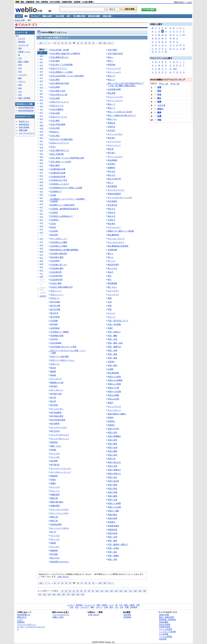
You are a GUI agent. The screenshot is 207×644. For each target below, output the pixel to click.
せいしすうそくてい (116, 190)
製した (111, 254)
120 (107, 591)
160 (126, 591)
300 (105, 43)
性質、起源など (114, 332)
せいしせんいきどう (116, 242)
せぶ (41, 255)
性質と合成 (112, 448)
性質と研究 (112, 440)
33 (66, 43)
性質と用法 (112, 489)
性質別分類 (112, 530)
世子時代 (112, 164)
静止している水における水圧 (120, 112)
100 (97, 591)
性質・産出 (112, 552)
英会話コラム (24, 121)
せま (41, 150)
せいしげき (55, 457)
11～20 (165, 84)
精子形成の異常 (57, 416)
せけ (41, 81)
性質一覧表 (112, 365)
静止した (112, 76)
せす (41, 94)
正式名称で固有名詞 (59, 254)
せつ (41, 109)
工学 (20, 58)
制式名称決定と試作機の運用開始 (64, 250)
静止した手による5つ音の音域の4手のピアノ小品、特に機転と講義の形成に (126, 84)
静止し (111, 57)
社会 (159, 94)
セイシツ (112, 313)
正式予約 (54, 339)
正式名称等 (55, 261)
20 (66, 591)
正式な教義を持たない (60, 57)
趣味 (20, 78)
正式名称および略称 (59, 246)
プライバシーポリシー (26, 624)
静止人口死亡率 (114, 179)
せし (41, 91)
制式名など (55, 132)
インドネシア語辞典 (167, 632)
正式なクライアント (59, 68)
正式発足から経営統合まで (62, 216)
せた (41, 103)
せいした (112, 261)
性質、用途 (112, 358)
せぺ (41, 273)
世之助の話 (112, 205)
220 (44, 594)
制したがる (112, 268)
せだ (41, 232)
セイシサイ (55, 547)
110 (102, 591)
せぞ (41, 229)
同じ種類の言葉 (79, 16)
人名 (20, 91)
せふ (41, 141)
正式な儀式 (55, 61)
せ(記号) (43, 296)
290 (78, 594)
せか (41, 72)
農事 (159, 112)
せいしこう (55, 491)
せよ (41, 173)
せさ (41, 87)
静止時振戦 (112, 160)
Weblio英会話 (24, 124)
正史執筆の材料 (114, 89)
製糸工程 (54, 521)
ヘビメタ (161, 105)
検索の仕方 (22, 617)
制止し (111, 61)
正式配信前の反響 (58, 173)
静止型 (53, 401)
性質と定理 (112, 466)
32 (62, 43)
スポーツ (22, 82)
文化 (20, 68)
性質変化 (112, 522)
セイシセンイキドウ (116, 239)
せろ (41, 188)
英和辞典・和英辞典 (167, 620)
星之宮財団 (55, 317)
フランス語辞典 (166, 629)
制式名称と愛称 (57, 257)
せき (41, 75)
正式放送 (54, 212)
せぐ (41, 207)
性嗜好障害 (55, 506)
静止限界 (54, 461)
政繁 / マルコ (56, 446)
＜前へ (41, 43)
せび (41, 251)
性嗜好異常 (55, 495)
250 (59, 594)
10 (62, 591)
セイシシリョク (114, 141)
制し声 (53, 532)
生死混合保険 (56, 524)
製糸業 (53, 375)
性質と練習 (112, 496)
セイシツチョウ (114, 406)
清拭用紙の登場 (57, 336)
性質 (110, 306)
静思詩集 (112, 65)
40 (93, 43)
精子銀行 (54, 386)
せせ (41, 97)
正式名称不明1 (56, 276)
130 (111, 591)
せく (41, 78)
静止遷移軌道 (113, 235)
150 (121, 591)
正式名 (53, 224)
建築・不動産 (23, 62)
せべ (41, 258)
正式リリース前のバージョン (62, 360)
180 (135, 591)
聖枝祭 (53, 543)
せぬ (41, 125)
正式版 (53, 195)
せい (41, 59)
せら (41, 176)
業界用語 (22, 42)
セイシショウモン (115, 134)
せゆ (41, 169)
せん (41, 198)
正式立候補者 (56, 343)
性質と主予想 (113, 429)
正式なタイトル (57, 106)
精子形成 (54, 405)
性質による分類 (114, 507)
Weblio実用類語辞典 (26, 108)
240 (54, 594)
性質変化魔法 (113, 526)
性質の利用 (112, 518)
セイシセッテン (114, 227)
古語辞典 (77, 2)
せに (41, 122)
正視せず (112, 220)
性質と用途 (112, 485)
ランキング (35, 16)
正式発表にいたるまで (60, 184)
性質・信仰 (112, 559)
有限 (159, 87)
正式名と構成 (56, 283)
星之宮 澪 (54, 313)
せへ (41, 144)
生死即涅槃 (112, 250)
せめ (41, 160)
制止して (112, 108)
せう (41, 62)
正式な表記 (55, 136)
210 (40, 594)
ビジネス (22, 38)
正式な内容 (55, 128)
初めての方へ (179, 2)
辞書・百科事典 (24, 98)
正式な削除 (55, 87)
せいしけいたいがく (59, 427)
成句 (68, 16)
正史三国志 (112, 50)
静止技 (53, 368)
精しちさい (112, 287)
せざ (41, 217)
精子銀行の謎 (56, 394)
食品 (20, 88)
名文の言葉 (60, 16)
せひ (41, 138)
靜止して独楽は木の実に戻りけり (122, 115)
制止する (112, 216)
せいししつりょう (115, 100)
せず (41, 223)
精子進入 (112, 153)
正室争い (112, 362)
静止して (112, 104)
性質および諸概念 (115, 380)
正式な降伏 (55, 80)
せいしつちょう (114, 410)
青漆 (110, 298)
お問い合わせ (63, 577)
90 (93, 591)
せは (41, 135)
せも (41, 163)
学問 (20, 65)
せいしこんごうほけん (60, 528)
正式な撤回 (55, 121)
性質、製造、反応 (115, 343)
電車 (20, 48)
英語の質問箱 (24, 127)
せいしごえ (55, 539)
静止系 (53, 398)
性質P (110, 328)
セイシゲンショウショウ (61, 468)
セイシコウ (55, 487)
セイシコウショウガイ (60, 509)
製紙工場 (54, 517)
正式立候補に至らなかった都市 (63, 347)
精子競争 (54, 324)
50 (78, 591)
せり (41, 179)
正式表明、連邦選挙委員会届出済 (64, 209)
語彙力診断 (23, 130)
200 (145, 591)
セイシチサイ (113, 291)
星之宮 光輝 (55, 306)
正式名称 (54, 231)
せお (41, 68)
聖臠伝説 (112, 123)
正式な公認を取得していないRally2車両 (67, 76)
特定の (160, 109)
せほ (41, 147)
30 (55, 43)
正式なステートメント (60, 102)
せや (41, 166)
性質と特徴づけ (114, 474)
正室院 (111, 369)
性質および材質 (114, 377)
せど (41, 245)
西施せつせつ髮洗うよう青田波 (121, 231)
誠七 (110, 276)
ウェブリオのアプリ (61, 615)
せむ (41, 157)
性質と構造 (112, 444)
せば (41, 248)
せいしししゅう (114, 72)
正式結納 (54, 321)
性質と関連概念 (114, 436)
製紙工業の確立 (57, 502)
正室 (110, 302)
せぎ (41, 204)
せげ (41, 210)
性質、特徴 (112, 350)
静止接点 (112, 224)
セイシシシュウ (114, 68)
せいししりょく (114, 145)
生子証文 (112, 130)
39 (89, 43)
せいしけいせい (57, 409)
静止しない (112, 119)
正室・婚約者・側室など (118, 544)
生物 (20, 85)
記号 (175, 69)
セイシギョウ (56, 379)
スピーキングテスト (27, 133)
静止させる (55, 558)
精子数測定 (112, 186)
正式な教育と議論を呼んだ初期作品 (65, 53)
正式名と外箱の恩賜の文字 (62, 287)
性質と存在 (112, 455)
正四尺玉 (112, 127)
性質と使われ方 (114, 462)
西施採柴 (54, 550)
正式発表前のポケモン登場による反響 (66, 188)
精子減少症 (55, 465)
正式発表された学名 (59, 180)
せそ (41, 100)
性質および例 (113, 388)
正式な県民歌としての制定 (62, 72)
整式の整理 (55, 165)
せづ (41, 239)
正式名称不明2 (56, 280)
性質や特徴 (112, 533)
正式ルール (55, 364)
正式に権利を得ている (60, 150)
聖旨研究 (54, 442)
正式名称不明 (56, 272)
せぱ (41, 264)
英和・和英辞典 (42, 2)
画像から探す (47, 16)
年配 (159, 120)
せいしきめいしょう (59, 239)
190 (140, 591)
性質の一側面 (113, 511)
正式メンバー (56, 291)
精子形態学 (55, 424)
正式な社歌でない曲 (59, 95)
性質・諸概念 (113, 556)
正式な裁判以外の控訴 (60, 83)
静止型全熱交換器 (58, 420)
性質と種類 (112, 451)
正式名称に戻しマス (59, 265)
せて (41, 113)
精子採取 (54, 554)
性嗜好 (53, 483)
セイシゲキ (55, 454)
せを (41, 195)
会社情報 (127, 615)
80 (89, 591)
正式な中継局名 (57, 109)
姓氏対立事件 (113, 265)
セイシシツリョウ (115, 97)
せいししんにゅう (115, 156)
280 (73, 594)
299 (100, 43)
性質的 (111, 418)
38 (86, 43)
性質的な (112, 421)
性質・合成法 (113, 548)
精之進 (111, 149)
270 (68, 594)
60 (81, 591)
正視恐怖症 (55, 328)
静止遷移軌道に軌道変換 (118, 246)
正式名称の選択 (57, 268)
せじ (41, 220)
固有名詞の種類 (94, 16)
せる (41, 182)
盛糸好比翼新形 (114, 194)
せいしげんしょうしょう (61, 472)
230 (49, 594)
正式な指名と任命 (58, 91)
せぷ (41, 270)
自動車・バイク (24, 52)
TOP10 (153, 84)
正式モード (55, 298)
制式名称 (54, 235)
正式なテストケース (59, 117)
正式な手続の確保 (58, 124)
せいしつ (112, 317)
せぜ (41, 226)
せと (41, 116)
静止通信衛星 (113, 373)
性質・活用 (112, 537)
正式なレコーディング (60, 143)
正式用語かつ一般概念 (60, 332)
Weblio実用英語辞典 (26, 111)
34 (70, 43)
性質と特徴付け (114, 470)
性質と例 (112, 459)
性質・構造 (112, 541)
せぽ (41, 277)
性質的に (112, 425)
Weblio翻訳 (164, 622)
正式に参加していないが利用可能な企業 (67, 158)
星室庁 (111, 403)
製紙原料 (54, 476)
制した (111, 257)
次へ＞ (111, 43)
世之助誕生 (112, 201)
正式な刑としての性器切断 (62, 65)
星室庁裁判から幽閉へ (117, 414)
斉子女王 (112, 171)
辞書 (17, 2)
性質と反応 (112, 477)
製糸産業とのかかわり (60, 562)
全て (17, 36)
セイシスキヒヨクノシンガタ (120, 198)
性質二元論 (112, 500)
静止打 (111, 272)
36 (78, 43)
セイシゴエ (55, 535)
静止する (112, 209)
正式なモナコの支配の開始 (62, 139)
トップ (19, 16)
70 (85, 591)
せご (41, 214)
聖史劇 (53, 450)
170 (130, 591)
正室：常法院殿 (114, 324)
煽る (159, 98)
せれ (41, 185)
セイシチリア (113, 295)
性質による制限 (114, 503)
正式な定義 (55, 113)
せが (41, 201)
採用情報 (127, 617)
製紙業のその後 (57, 383)
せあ (41, 56)
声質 (110, 309)
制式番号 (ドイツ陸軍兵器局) (62, 205)
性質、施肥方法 (114, 347)
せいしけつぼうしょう (60, 439)
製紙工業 (54, 498)
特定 (159, 91)
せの (41, 131)
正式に (53, 147)
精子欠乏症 (55, 431)
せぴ (41, 267)
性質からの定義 (114, 391)
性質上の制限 (113, 395)
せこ (41, 84)
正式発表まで (56, 191)
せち (41, 106)
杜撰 (159, 116)
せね (41, 128)
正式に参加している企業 (61, 162)
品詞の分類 (107, 16)
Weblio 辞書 (20, 20)
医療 (159, 102)
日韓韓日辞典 (67, 2)
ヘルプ (189, 2)
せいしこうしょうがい (60, 513)
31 (59, 43)
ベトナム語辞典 (166, 637)
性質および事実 (114, 384)
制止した (112, 80)
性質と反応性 (113, 481)
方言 (20, 95)
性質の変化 (112, 515)
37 (82, 43)
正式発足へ (55, 220)
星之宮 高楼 (55, 309)
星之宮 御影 (55, 302)
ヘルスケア (23, 75)
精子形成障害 (56, 413)
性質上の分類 (113, 399)
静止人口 (112, 175)
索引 (26, 16)
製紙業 (53, 371)
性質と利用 (112, 492)
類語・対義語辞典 (27, 2)
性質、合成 (112, 339)
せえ (41, 65)
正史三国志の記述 (115, 53)
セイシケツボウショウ (60, 435)
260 (63, 594)
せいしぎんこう (57, 390)
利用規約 (21, 622)
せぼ (41, 261)
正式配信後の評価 (58, 169)
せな (41, 119)
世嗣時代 (112, 168)
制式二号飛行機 (57, 154)
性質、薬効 (112, 354)
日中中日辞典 (55, 2)
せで (41, 242)
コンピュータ (23, 45)
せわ (41, 192)
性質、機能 (112, 336)
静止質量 (112, 93)
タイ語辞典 (164, 634)
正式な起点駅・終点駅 (60, 50)
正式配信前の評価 (58, 177)
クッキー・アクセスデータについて (31, 628)
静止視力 (112, 138)
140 (116, 591)
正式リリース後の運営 (60, 356)
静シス (111, 183)
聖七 (110, 280)
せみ (41, 154)
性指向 (53, 480)
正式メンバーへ (57, 295)
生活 (20, 72)
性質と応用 (112, 433)
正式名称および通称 (59, 242)
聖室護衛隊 (112, 283)
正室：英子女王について (118, 321)
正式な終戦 (55, 98)
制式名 (53, 227)
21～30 (176, 84)
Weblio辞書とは (24, 615)
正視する (112, 212)
